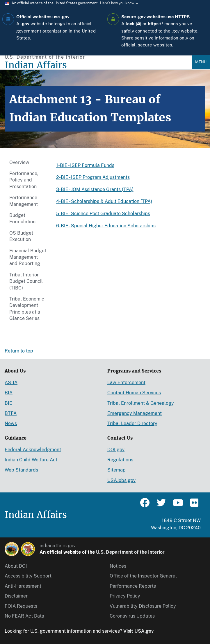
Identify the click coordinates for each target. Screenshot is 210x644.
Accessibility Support (28, 576)
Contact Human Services (134, 393)
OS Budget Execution (21, 236)
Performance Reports (133, 586)
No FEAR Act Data (24, 616)
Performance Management (24, 201)
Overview (19, 162)
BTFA (11, 413)
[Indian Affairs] (98, 65)
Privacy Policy (125, 596)
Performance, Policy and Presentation (24, 180)
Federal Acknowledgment (33, 450)
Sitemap (116, 470)
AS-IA (11, 383)
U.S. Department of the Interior (130, 552)
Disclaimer (16, 596)
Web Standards (21, 470)
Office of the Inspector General (143, 576)
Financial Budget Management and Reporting (28, 257)
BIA (9, 393)
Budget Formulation (22, 218)
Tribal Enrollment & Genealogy (141, 403)
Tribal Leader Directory (132, 423)
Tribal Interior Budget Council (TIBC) (26, 281)
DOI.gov (116, 450)
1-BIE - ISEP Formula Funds (85, 165)
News (11, 423)
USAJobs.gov (121, 480)
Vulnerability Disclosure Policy (143, 606)
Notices (118, 566)
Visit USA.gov (138, 631)
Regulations (120, 460)
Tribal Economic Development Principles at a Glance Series (27, 309)
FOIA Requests (21, 606)
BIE (8, 403)
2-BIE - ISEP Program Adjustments (93, 177)
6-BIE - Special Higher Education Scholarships (106, 226)
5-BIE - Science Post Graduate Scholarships (103, 214)
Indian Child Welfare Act (31, 460)
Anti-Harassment (23, 586)
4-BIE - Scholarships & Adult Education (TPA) (104, 201)
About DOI (16, 566)
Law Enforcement (126, 383)
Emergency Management (135, 413)
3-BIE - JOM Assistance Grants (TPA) (95, 189)
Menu (201, 62)
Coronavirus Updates (132, 616)
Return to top (19, 351)
